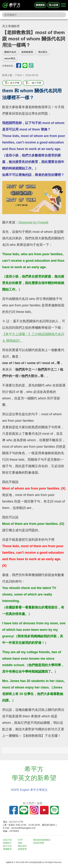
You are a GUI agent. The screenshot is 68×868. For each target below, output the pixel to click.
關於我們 (22, 846)
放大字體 (12, 83)
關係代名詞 (10, 52)
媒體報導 (22, 849)
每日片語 (7, 846)
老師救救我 (27, 52)
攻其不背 (7, 840)
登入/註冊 (54, 5)
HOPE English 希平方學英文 (29, 790)
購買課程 (40, 5)
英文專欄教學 (11, 26)
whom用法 (10, 58)
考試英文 (43, 52)
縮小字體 (33, 83)
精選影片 (7, 843)
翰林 (20, 843)
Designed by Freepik (33, 222)
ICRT (20, 840)
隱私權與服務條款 (42, 840)
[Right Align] (63, 5)
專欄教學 (7, 849)
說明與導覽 (39, 843)
